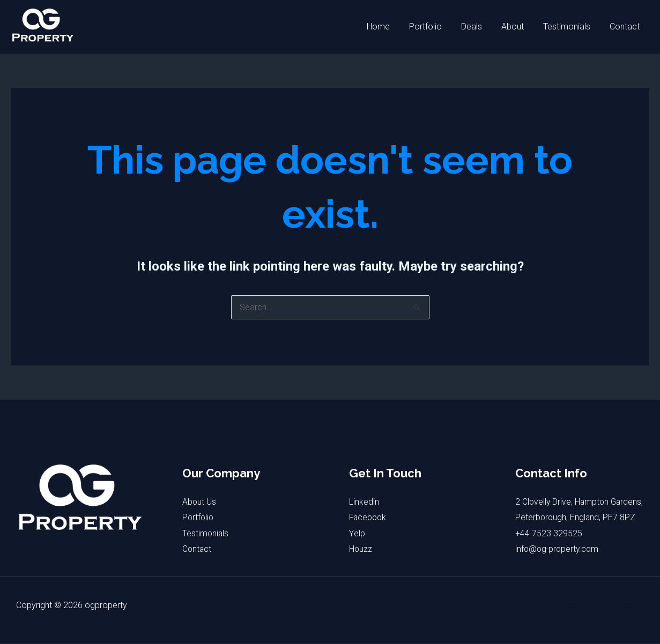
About (518, 27)
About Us (199, 502)
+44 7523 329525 (549, 549)
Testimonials (570, 27)
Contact (626, 27)
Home (390, 27)
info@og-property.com (558, 565)
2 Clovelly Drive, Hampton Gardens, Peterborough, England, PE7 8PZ (576, 518)
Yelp (357, 533)
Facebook (369, 517)
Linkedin (364, 502)
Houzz (361, 549)
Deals (479, 27)
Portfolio (435, 27)
